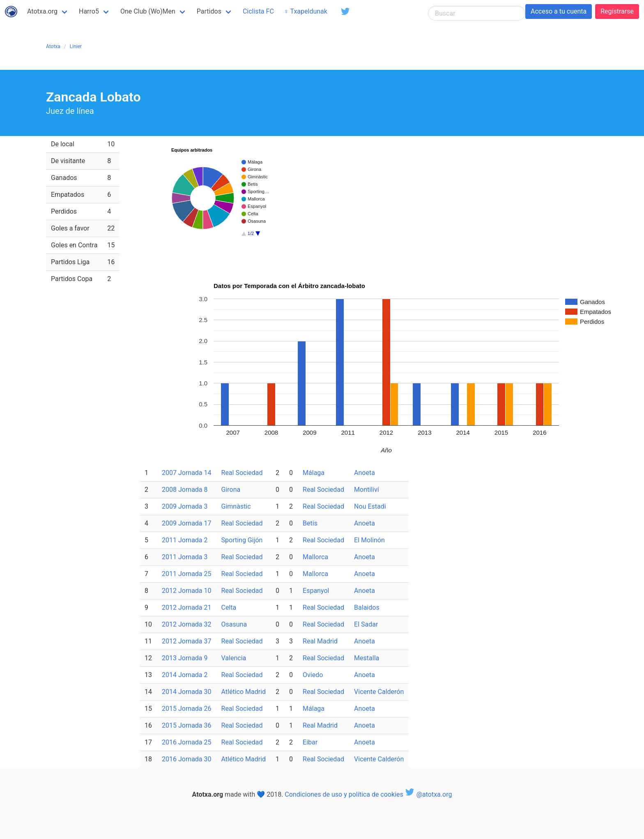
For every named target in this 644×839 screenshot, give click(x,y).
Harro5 (89, 11)
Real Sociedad (242, 473)
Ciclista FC (258, 11)
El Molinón (369, 540)
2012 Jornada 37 (187, 641)
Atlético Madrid (244, 692)
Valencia (234, 658)
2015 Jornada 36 (187, 725)
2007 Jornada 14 (187, 473)
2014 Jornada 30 (187, 692)
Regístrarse (617, 11)
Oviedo (313, 675)
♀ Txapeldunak (306, 11)
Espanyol (316, 591)
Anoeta (365, 473)
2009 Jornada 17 (187, 523)
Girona (231, 490)
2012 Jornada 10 (187, 591)
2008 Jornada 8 (185, 490)
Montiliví (367, 490)
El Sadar (366, 624)
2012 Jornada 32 (187, 624)
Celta (229, 607)
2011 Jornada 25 (187, 574)
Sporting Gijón (242, 540)
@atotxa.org (429, 794)
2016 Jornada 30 (187, 759)
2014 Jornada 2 (185, 675)
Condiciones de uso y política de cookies (344, 794)
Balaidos (367, 607)
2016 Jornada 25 (187, 742)
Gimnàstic (236, 506)
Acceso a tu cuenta (559, 11)
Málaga (314, 473)
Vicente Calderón (379, 692)
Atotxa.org (42, 11)
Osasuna (234, 624)
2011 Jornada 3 (185, 557)
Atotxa (53, 46)
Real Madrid (320, 641)
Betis (310, 523)
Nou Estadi (370, 506)
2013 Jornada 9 (185, 658)
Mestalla (367, 658)
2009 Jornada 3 (185, 506)
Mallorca (315, 557)
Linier (76, 46)
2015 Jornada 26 (187, 709)
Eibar (310, 742)
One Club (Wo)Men (148, 11)
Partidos (209, 11)
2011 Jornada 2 (185, 540)
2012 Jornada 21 (187, 607)
